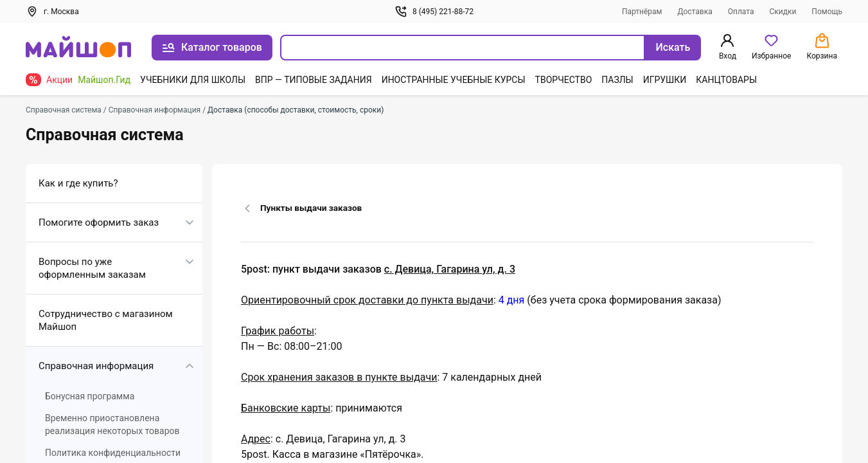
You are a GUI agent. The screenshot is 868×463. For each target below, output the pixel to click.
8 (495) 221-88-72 (434, 12)
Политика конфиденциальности (113, 453)
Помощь (827, 12)
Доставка (695, 12)
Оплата (741, 12)
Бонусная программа (90, 396)
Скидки (783, 12)
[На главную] (78, 48)
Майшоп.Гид (104, 80)
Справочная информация (96, 366)
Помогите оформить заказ (99, 222)
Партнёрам (642, 12)
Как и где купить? (78, 183)
